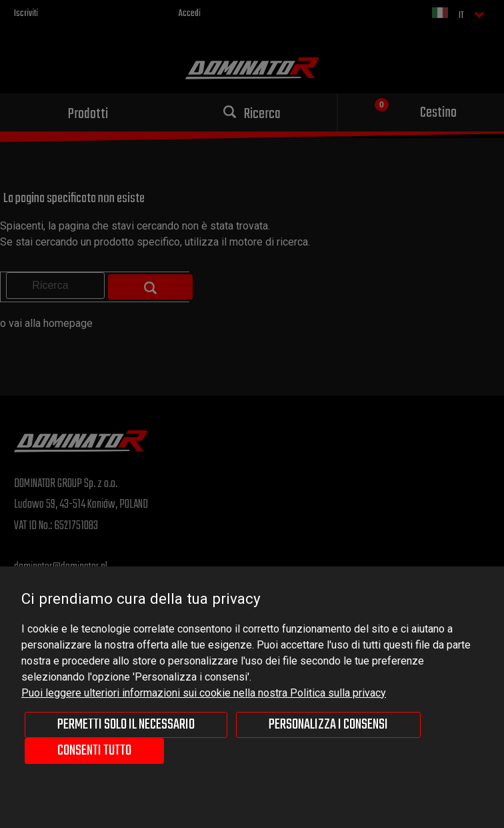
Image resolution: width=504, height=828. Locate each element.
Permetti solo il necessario (126, 725)
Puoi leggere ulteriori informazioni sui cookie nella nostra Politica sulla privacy (204, 693)
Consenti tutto (94, 751)
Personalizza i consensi (328, 725)
